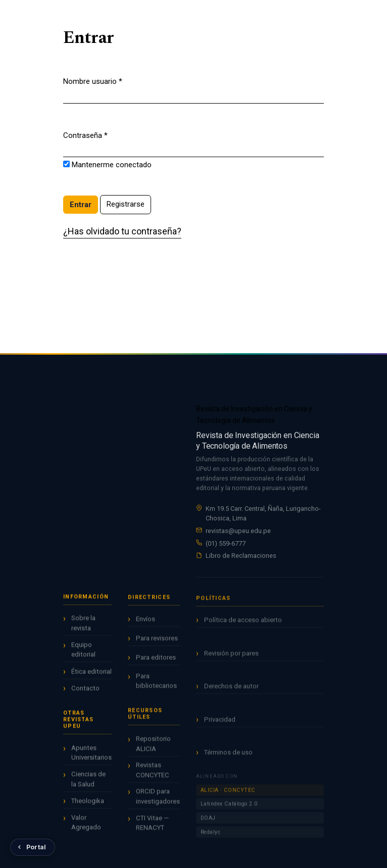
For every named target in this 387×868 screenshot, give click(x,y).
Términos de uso (228, 757)
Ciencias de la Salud (88, 781)
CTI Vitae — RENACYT (152, 826)
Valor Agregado (86, 824)
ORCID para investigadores (158, 799)
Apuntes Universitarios (91, 754)
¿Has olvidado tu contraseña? (122, 231)
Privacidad (220, 724)
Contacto (85, 690)
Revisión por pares (231, 658)
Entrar (343, 15)
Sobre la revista (83, 625)
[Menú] (362, 16)
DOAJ (208, 822)
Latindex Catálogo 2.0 (229, 808)
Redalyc (211, 836)
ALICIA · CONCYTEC (228, 794)
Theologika (88, 803)
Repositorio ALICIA (153, 746)
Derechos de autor (231, 690)
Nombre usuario (93, 81)
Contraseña (85, 135)
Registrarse (324, 15)
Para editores (156, 660)
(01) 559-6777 (226, 544)
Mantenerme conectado (112, 165)
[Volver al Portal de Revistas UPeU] (33, 847)
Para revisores (157, 641)
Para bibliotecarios (156, 684)
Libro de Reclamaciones (241, 557)
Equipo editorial (83, 651)
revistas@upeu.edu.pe (238, 532)
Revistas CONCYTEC (153, 773)
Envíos (146, 622)
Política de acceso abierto (243, 624)
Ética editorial (91, 673)
